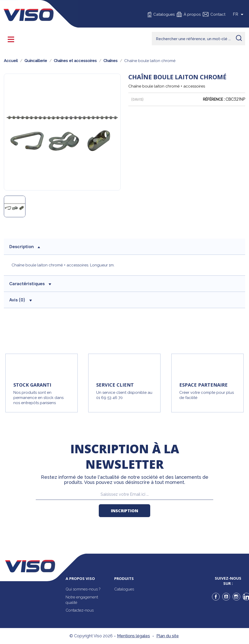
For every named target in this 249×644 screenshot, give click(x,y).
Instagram (236, 597)
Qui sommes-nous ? (83, 589)
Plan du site (168, 636)
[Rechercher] (198, 39)
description (25, 247)
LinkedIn (246, 597)
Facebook (216, 597)
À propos (192, 14)
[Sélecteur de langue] (239, 14)
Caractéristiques (30, 284)
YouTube (226, 597)
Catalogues (164, 14)
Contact (218, 14)
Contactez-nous (80, 610)
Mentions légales (134, 636)
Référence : (214, 99)
